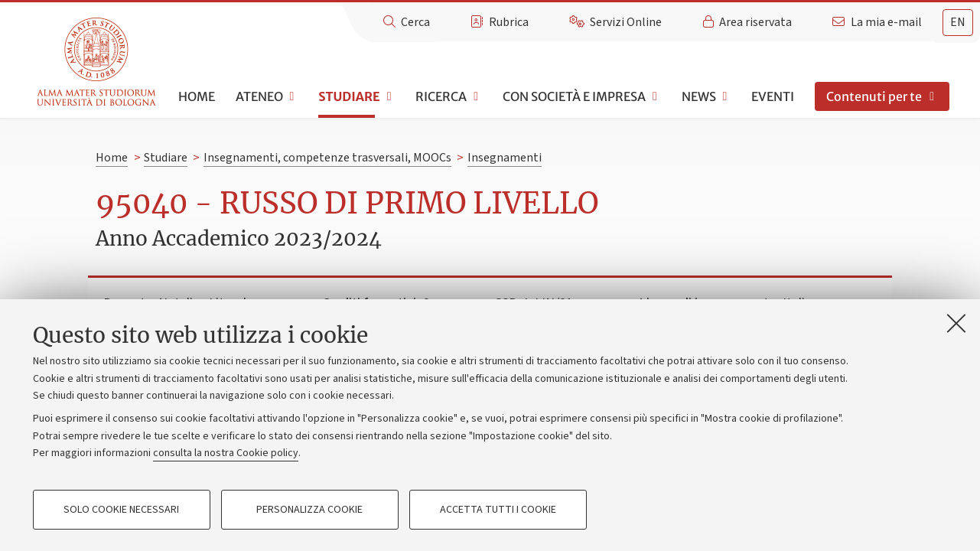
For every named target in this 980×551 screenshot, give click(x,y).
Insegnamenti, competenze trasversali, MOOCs (327, 158)
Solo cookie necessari (121, 510)
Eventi (773, 96)
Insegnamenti (505, 158)
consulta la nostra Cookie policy (226, 453)
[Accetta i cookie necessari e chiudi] (956, 323)
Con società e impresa (574, 96)
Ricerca (441, 96)
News (699, 96)
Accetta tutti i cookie (498, 510)
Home (197, 96)
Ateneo (259, 96)
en (958, 22)
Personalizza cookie (309, 510)
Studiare (349, 96)
